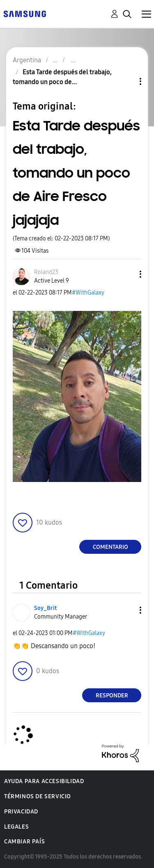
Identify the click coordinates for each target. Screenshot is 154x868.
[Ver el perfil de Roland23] (46, 272)
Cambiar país (24, 842)
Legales (16, 827)
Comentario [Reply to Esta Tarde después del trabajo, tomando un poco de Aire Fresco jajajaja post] (110, 547)
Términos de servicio (38, 796)
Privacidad (21, 812)
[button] (127, 274)
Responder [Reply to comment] (112, 696)
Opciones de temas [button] (126, 81)
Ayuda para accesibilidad (44, 781)
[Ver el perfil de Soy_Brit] (45, 608)
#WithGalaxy (88, 293)
